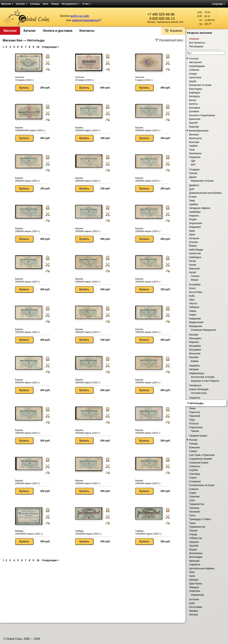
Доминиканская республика (205, 193)
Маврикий (195, 319)
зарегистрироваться (86, 20)
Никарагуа (195, 385)
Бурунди (194, 127)
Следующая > (50, 47)
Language (218, 4)
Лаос (192, 300)
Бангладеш (196, 89)
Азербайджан (197, 66)
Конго (192, 288)
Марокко (194, 342)
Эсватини (195, 591)
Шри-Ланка (196, 584)
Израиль (194, 216)
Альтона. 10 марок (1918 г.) (24, 79)
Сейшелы (195, 466)
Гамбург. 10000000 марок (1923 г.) (88, 532)
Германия (195, 157)
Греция (193, 173)
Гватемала (195, 153)
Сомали (194, 489)
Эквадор (194, 587)
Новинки (194, 39)
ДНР (192, 189)
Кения (193, 265)
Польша (194, 423)
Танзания (195, 512)
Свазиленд (197, 595)
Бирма (195, 361)
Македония (196, 326)
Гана (192, 150)
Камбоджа (195, 257)
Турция (193, 530)
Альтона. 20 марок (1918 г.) (85, 79)
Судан (193, 493)
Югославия (196, 607)
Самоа (193, 451)
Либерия (194, 307)
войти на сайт (80, 16)
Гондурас (194, 169)
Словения (195, 481)
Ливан (193, 311)
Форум (55, 4)
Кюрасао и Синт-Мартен (205, 381)
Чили (192, 576)
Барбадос (195, 93)
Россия (193, 440)
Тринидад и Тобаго (200, 519)
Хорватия (195, 564)
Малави (194, 335)
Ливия (193, 315)
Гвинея (195, 431)
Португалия (196, 427)
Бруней (193, 123)
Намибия (194, 366)
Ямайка (194, 611)
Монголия (195, 353)
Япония (193, 615)
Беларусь (195, 96)
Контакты (87, 31)
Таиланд (194, 508)
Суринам (194, 496)
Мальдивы (195, 338)
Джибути (194, 185)
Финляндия (196, 557)
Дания (193, 177)
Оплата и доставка (58, 31)
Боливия (194, 111)
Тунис (192, 523)
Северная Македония (203, 330)
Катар (192, 261)
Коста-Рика (196, 292)
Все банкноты (197, 43)
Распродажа (196, 46)
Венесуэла (195, 138)
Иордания (195, 227)
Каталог (22, 4)
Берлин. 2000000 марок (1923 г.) (88, 129)
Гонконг (195, 276)
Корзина (176, 31)
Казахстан (195, 253)
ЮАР (192, 603)
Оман (192, 408)
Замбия (193, 204)
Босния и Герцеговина (202, 115)
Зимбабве (195, 212)
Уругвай (194, 546)
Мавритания (196, 322)
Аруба (193, 81)
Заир (192, 200)
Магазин (7, 4)
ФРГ (193, 165)
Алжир (193, 74)
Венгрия (194, 135)
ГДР (193, 161)
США (192, 500)
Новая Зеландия (199, 389)
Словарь (35, 4)
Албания (194, 70)
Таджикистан (197, 504)
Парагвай (195, 416)
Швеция (194, 580)
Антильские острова (203, 377)
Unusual (194, 59)
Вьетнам (194, 142)
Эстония (194, 599)
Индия (193, 219)
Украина (194, 542)
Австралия (195, 62)
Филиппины (196, 553)
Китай (193, 272)
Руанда (193, 444)
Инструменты (71, 4)
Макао (195, 280)
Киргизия (194, 268)
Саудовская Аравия (201, 459)
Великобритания (199, 131)
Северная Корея (199, 463)
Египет (193, 197)
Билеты (193, 104)
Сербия (193, 470)
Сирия (193, 478)
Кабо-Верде (196, 250)
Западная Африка (200, 208)
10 (38, 47)
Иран (192, 234)
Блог (46, 4)
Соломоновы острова (202, 485)
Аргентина (195, 77)
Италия (193, 242)
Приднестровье (198, 436)
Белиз (193, 100)
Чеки (192, 572)
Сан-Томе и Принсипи (202, 455)
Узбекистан (196, 538)
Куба (192, 296)
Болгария (195, 108)
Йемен (193, 246)
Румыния (194, 447)
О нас (87, 4)
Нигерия (194, 369)
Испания (194, 238)
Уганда (193, 534)
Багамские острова (200, 85)
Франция (194, 561)
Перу (192, 420)
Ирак (192, 231)
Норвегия (195, 398)
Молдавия (195, 350)
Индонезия (195, 223)
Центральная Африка (202, 568)
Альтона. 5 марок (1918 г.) (144, 79)
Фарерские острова (202, 181)
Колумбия (195, 285)
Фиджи (193, 550)
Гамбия (193, 146)
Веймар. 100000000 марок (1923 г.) (29, 532)
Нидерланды (197, 373)
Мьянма (194, 357)
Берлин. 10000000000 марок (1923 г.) (30, 129)
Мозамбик (195, 346)
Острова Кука (199, 393)
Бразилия (195, 119)
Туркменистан (197, 527)
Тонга (192, 515)
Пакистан (195, 412)
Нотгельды (197, 403)
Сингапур (195, 474)
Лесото (193, 303)
